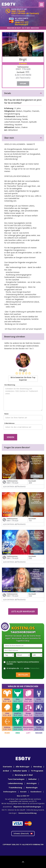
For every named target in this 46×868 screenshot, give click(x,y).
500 (30, 596)
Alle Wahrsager (23, 767)
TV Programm (37, 771)
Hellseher (33, 779)
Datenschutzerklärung (27, 813)
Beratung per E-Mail (24, 775)
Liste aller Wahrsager (23, 611)
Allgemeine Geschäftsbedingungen (27, 807)
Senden (10, 437)
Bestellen (23, 675)
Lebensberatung (15, 783)
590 (30, 558)
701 (30, 521)
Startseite (7, 767)
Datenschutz (35, 668)
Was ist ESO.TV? (23, 796)
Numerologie (32, 788)
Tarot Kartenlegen (16, 779)
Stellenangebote (10, 792)
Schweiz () (23, 833)
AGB (21, 668)
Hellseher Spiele (20, 771)
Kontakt (23, 792)
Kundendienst (36, 792)
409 (30, 483)
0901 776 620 (23, 69)
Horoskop (38, 767)
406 (27, 72)
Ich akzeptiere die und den (22, 668)
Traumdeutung (15, 788)
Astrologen (32, 783)
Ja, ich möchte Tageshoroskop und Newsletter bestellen (21, 663)
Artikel (6, 771)
